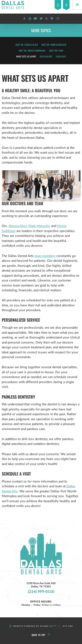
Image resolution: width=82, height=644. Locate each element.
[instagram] (58, 19)
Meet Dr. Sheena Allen (27, 45)
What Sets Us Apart (26, 56)
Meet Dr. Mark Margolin (54, 45)
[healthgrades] (52, 19)
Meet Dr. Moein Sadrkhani (32, 50)
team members (45, 256)
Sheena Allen (18, 226)
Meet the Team (56, 50)
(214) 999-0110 (41, 592)
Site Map (68, 626)
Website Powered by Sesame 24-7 (33, 626)
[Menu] (77, 5)
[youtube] (35, 19)
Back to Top (41, 635)
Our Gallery (46, 56)
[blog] (47, 19)
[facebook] (24, 19)
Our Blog (61, 56)
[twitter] (41, 19)
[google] (30, 19)
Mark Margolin (39, 226)
